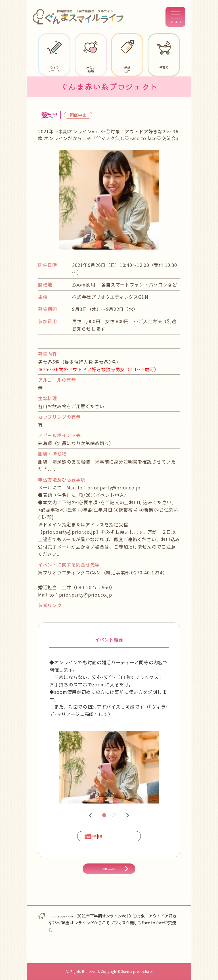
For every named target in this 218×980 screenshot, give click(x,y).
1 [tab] (105, 816)
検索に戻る (109, 887)
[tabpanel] (109, 767)
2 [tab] (115, 816)
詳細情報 (85, 840)
